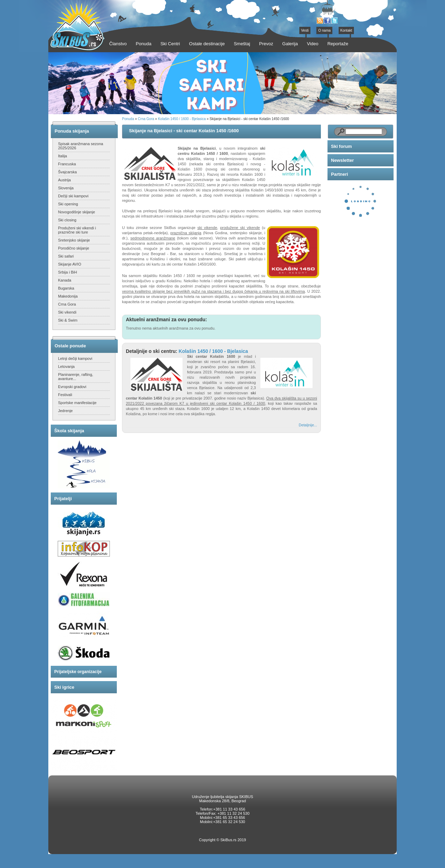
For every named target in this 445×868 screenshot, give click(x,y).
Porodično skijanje (74, 248)
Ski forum (341, 146)
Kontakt (346, 30)
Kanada (65, 280)
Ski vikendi (67, 312)
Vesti (305, 30)
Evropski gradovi (72, 387)
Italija (63, 156)
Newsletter (342, 160)
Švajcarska (67, 172)
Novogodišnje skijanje (76, 212)
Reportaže (338, 44)
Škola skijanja (69, 431)
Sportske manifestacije (77, 403)
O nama (324, 30)
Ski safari (66, 256)
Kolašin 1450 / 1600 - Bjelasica (182, 119)
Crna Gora (67, 304)
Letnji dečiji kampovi (75, 358)
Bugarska (66, 288)
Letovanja (66, 366)
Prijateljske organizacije (78, 672)
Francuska (67, 164)
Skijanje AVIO (70, 264)
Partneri (339, 174)
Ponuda (128, 119)
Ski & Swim (68, 320)
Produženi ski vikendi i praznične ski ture (77, 230)
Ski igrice (64, 687)
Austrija (64, 180)
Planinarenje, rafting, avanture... (76, 377)
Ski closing (67, 220)
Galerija (290, 44)
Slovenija (66, 188)
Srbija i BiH (67, 272)
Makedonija (68, 296)
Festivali (65, 395)
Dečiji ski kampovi (73, 196)
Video (313, 44)
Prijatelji (63, 499)
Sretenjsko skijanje (74, 240)
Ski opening (68, 204)
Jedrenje (65, 411)
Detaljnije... (308, 425)
